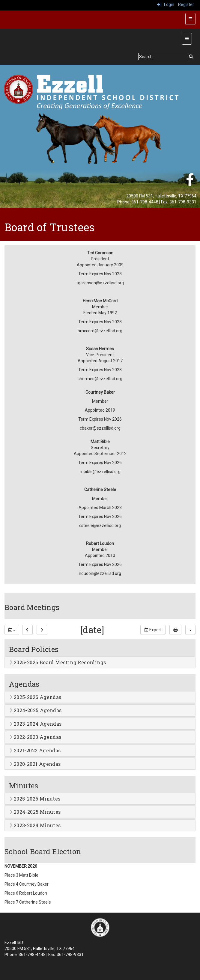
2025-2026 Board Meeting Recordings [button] (58, 662)
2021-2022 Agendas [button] (35, 751)
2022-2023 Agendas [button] (35, 737)
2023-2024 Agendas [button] (36, 724)
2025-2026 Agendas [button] (35, 697)
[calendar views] (190, 630)
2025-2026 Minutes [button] (35, 799)
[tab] (100, 662)
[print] (175, 630)
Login (166, 4)
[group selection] (12, 630)
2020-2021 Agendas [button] (35, 764)
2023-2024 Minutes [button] (35, 825)
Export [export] (153, 630)
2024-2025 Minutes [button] (35, 812)
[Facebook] (190, 183)
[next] (42, 630)
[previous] (27, 630)
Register (186, 4)
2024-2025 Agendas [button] (36, 710)
